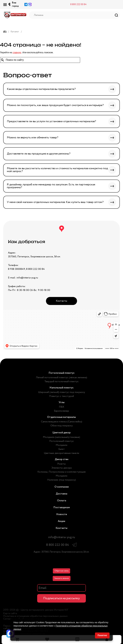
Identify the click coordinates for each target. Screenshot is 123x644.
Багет (62, 449)
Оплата (62, 501)
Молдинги (61, 445)
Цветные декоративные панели (61, 453)
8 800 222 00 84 (78, 4)
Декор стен (62, 459)
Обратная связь (61, 571)
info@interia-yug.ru (61, 537)
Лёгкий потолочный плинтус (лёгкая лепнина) (61, 377)
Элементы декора (61, 468)
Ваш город (15, 4)
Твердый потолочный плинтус (61, 381)
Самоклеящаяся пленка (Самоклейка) (62, 422)
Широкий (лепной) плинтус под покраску (62, 392)
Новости (62, 514)
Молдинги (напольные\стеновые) (61, 437)
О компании (62, 487)
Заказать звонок (62, 578)
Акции (61, 521)
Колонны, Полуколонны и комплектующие (62, 472)
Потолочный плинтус (61, 373)
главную (17, 52)
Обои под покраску (62, 426)
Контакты (61, 301)
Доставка (61, 494)
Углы (62, 402)
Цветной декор (61, 433)
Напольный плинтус (61, 388)
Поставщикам (62, 508)
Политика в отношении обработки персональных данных (35, 616)
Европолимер (61, 411)
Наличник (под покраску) (62, 480)
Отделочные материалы (61, 417)
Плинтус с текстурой (61, 396)
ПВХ (62, 407)
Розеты (61, 464)
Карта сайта (10, 613)
